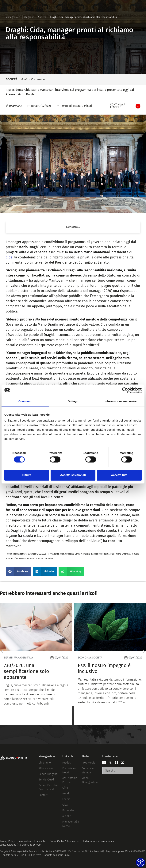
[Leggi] (40, 664)
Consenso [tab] (25, 401)
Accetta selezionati (73, 475)
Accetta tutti (119, 475)
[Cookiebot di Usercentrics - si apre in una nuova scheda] (125, 390)
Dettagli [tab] (73, 401)
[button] (18, 571)
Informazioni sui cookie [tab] (121, 401)
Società (42, 17)
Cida (9, 257)
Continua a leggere (118, 106)
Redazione (15, 106)
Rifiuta (27, 475)
